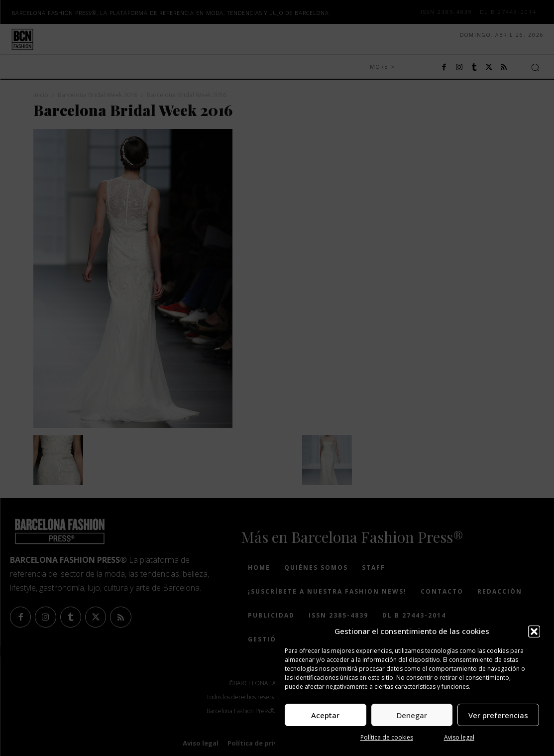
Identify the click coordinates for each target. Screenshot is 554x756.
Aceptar (325, 715)
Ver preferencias (498, 715)
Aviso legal (459, 737)
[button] (534, 631)
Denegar (412, 715)
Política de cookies (387, 737)
